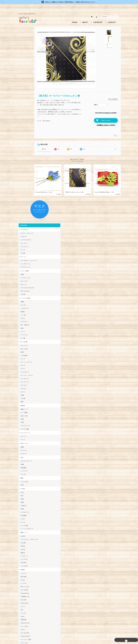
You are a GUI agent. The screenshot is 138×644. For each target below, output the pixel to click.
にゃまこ (23, 432)
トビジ (22, 425)
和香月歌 (23, 439)
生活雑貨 (23, 334)
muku (22, 435)
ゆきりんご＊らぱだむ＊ (28, 545)
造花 (22, 318)
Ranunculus (24, 422)
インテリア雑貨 (25, 117)
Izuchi (22, 399)
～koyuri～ (24, 488)
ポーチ (22, 184)
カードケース (24, 201)
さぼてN (23, 535)
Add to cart (106, 116)
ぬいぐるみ (24, 168)
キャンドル (24, 154)
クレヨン (23, 293)
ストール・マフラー (26, 194)
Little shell (24, 515)
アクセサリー (24, 49)
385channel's (24, 521)
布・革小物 (23, 161)
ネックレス (24, 62)
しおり (22, 338)
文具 (21, 276)
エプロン (23, 207)
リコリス (23, 392)
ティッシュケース (26, 181)
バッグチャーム (25, 83)
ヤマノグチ (24, 462)
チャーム (23, 76)
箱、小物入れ (24, 144)
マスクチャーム (25, 86)
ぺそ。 (22, 465)
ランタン (23, 124)
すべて (50, 145)
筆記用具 (23, 287)
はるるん (23, 482)
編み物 (22, 224)
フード (22, 259)
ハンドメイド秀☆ (26, 458)
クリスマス (24, 378)
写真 (22, 328)
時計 (22, 147)
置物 (22, 121)
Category (98, 18)
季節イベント (24, 351)
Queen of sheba (25, 505)
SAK (22, 564)
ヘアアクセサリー (26, 59)
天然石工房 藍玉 (25, 472)
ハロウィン (24, 375)
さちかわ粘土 (24, 518)
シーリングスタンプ (26, 348)
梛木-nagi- (23, 475)
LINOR (22, 531)
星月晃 (22, 485)
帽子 (22, 221)
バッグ (22, 178)
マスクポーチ (24, 191)
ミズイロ (23, 402)
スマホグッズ (24, 331)
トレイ (22, 151)
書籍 (21, 297)
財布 (22, 171)
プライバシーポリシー (27, 610)
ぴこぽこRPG (24, 452)
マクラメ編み (24, 248)
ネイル (22, 341)
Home (74, 18)
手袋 (22, 241)
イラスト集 (24, 301)
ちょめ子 (23, 495)
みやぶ (22, 449)
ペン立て (23, 134)
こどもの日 (24, 385)
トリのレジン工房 (26, 558)
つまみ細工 (24, 174)
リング (22, 69)
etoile (22, 561)
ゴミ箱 (22, 157)
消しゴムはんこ (25, 110)
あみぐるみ (24, 235)
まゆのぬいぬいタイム (27, 511)
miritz (22, 498)
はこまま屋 (24, 409)
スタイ (22, 211)
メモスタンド (24, 127)
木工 (22, 315)
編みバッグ (24, 228)
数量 (95, 101)
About (85, 18)
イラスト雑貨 (24, 90)
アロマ (22, 137)
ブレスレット (24, 66)
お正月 (22, 355)
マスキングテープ (26, 280)
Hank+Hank (24, 492)
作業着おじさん (25, 478)
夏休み (22, 372)
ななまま (23, 508)
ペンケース (24, 290)
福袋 (22, 321)
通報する (116, 132)
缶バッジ (23, 103)
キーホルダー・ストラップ (28, 79)
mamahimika (24, 412)
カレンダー (24, 100)
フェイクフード (25, 252)
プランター (24, 141)
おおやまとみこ (25, 442)
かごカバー (24, 204)
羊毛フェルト (24, 262)
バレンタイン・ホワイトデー (29, 358)
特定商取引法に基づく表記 (28, 614)
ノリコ (22, 468)
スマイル (23, 525)
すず (22, 551)
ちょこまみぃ (24, 445)
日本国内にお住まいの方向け (106, 121)
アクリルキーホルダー (27, 107)
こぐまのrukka (25, 528)
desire (22, 501)
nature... (23, 541)
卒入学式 (23, 382)
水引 (22, 311)
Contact (112, 18)
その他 (22, 72)
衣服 (22, 214)
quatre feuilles (25, 455)
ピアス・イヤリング (26, 52)
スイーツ (23, 255)
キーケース (24, 164)
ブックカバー (24, 198)
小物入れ (23, 325)
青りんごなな (24, 406)
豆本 (22, 304)
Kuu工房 (23, 419)
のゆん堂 (23, 538)
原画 (22, 93)
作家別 (22, 389)
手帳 (22, 283)
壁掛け (22, 131)
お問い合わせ (24, 606)
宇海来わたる (24, 415)
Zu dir (22, 568)
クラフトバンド (25, 245)
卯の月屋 (23, 396)
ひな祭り (23, 362)
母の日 (22, 365)
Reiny (22, 571)
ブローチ (23, 56)
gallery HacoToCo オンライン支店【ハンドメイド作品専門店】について (29, 600)
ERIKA (22, 554)
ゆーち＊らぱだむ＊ (26, 548)
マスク (22, 188)
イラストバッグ (25, 97)
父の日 (22, 368)
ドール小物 (24, 344)
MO (21, 429)
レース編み (24, 231)
